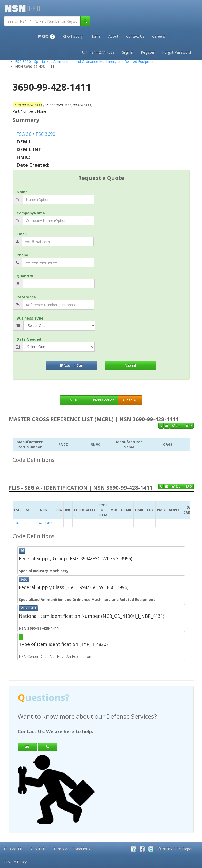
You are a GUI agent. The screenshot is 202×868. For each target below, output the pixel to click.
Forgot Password (177, 52)
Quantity (25, 276)
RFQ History (73, 36)
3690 (27, 523)
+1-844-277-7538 (98, 52)
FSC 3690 (45, 134)
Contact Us (135, 36)
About (113, 36)
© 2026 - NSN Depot (175, 849)
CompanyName (31, 213)
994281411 (44, 523)
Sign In (128, 52)
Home (95, 36)
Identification (104, 400)
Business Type (30, 318)
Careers (159, 36)
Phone (22, 255)
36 (17, 523)
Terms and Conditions (72, 849)
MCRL (74, 400)
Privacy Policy (15, 862)
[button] (46, 36)
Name (22, 192)
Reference (26, 297)
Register (148, 52)
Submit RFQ (182, 426)
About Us (38, 849)
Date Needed (29, 339)
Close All (130, 400)
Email (22, 234)
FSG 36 (24, 134)
